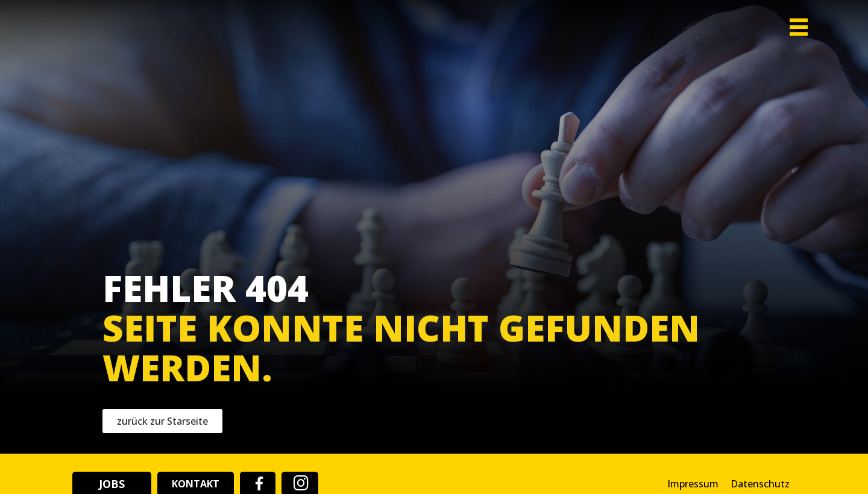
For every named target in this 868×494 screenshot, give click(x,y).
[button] (781, 47)
